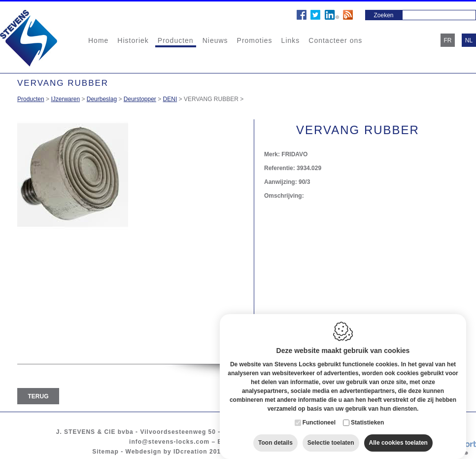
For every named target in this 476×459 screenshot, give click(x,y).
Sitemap (105, 452)
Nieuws (215, 40)
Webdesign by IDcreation (167, 452)
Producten (176, 40)
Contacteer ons (335, 40)
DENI (170, 99)
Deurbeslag (102, 99)
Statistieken (367, 417)
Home (98, 40)
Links (291, 40)
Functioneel (319, 417)
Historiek (133, 40)
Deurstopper (140, 99)
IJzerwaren (65, 99)
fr (448, 40)
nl (469, 40)
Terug (38, 396)
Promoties (255, 40)
